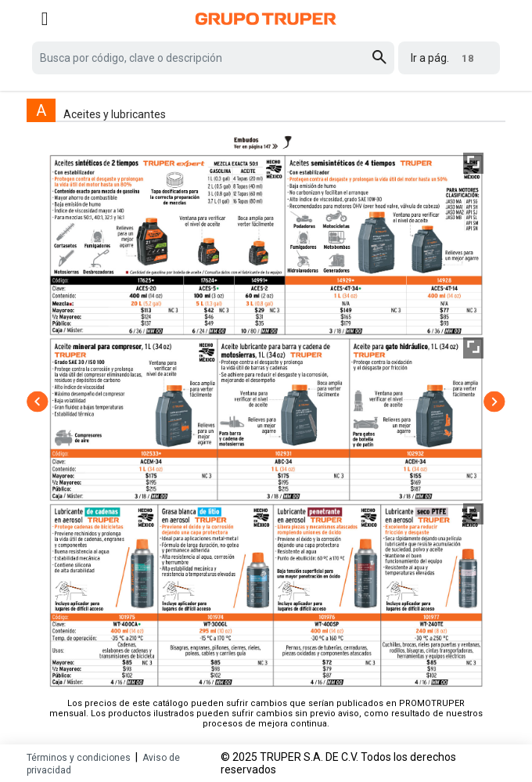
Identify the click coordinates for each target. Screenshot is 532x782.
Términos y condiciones (79, 758)
